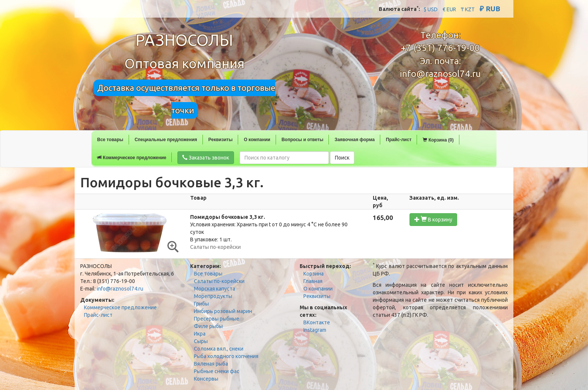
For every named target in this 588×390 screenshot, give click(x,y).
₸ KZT (468, 9)
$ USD (431, 9)
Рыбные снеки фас (217, 371)
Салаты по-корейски (219, 281)
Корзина (313, 274)
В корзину (433, 219)
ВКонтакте (317, 322)
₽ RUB (490, 9)
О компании (257, 140)
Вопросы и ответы (302, 140)
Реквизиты (221, 140)
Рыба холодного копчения (226, 356)
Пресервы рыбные (217, 319)
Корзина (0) (438, 140)
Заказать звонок (206, 158)
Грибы (201, 304)
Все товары (110, 140)
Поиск (342, 158)
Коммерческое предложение (132, 158)
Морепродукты (213, 296)
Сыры (201, 341)
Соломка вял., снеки (219, 349)
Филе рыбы (208, 326)
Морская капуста (214, 289)
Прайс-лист (399, 140)
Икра (200, 334)
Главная (313, 281)
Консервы (206, 379)
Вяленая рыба (211, 364)
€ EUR (449, 9)
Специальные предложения (166, 140)
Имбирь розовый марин (223, 311)
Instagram (315, 330)
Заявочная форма (355, 140)
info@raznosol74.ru (440, 74)
